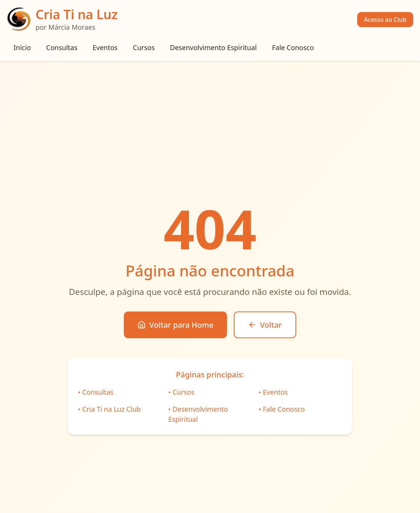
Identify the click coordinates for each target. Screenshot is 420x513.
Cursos (144, 47)
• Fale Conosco (282, 409)
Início (22, 47)
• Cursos (181, 392)
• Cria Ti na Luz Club (109, 409)
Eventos (105, 47)
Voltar (265, 325)
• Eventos (273, 392)
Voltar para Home (175, 325)
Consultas (62, 47)
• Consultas (96, 392)
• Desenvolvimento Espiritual (198, 414)
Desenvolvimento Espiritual (214, 47)
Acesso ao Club (385, 20)
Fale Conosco (293, 47)
